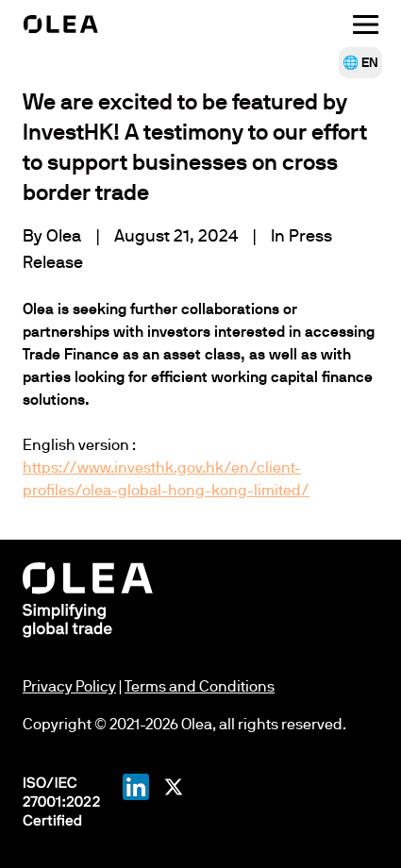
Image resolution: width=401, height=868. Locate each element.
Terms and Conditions (200, 686)
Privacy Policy (69, 686)
